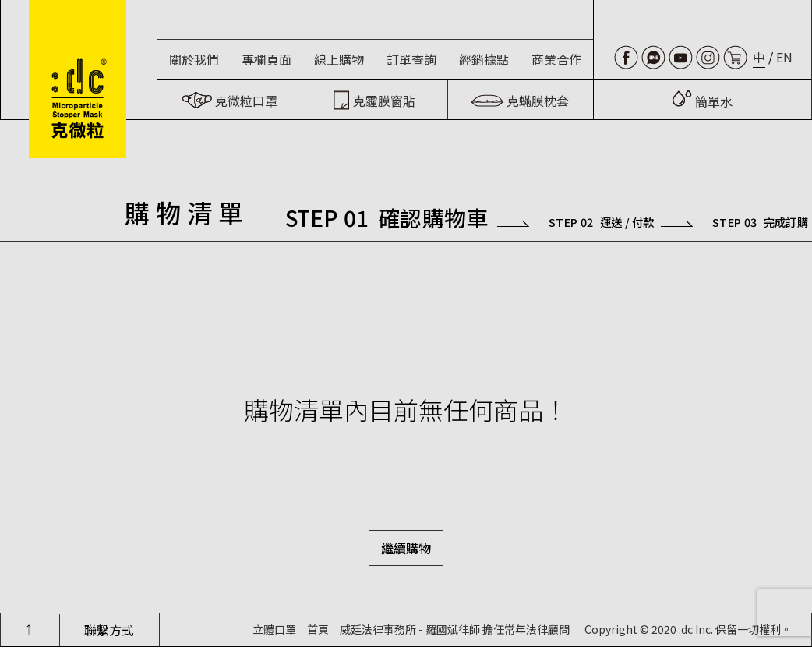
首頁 (318, 629)
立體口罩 (274, 629)
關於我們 (194, 59)
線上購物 (339, 59)
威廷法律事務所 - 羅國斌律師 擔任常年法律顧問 (455, 629)
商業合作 (556, 59)
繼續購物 (406, 548)
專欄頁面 (267, 59)
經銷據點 (484, 59)
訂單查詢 (411, 59)
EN (784, 57)
